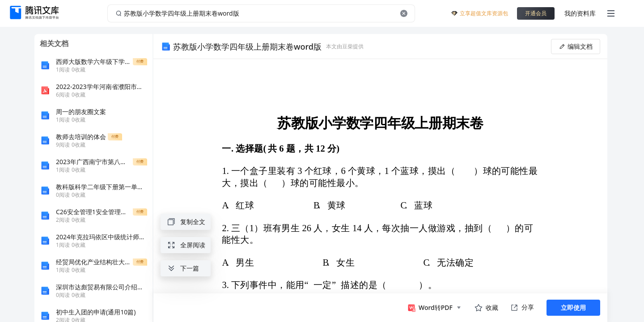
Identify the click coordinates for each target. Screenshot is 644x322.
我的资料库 (580, 13)
